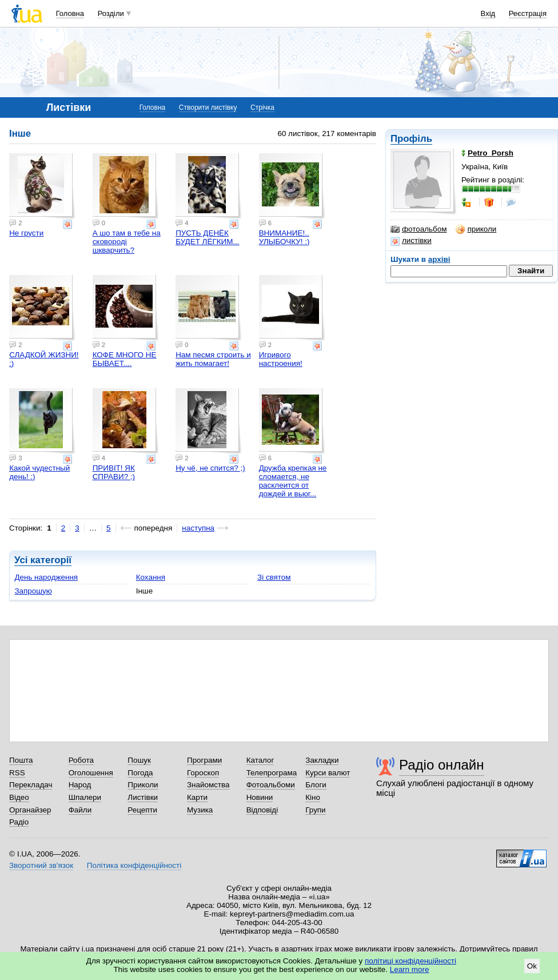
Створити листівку (208, 107)
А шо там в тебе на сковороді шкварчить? (127, 242)
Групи (315, 810)
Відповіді (262, 810)
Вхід (488, 13)
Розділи (111, 13)
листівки (411, 241)
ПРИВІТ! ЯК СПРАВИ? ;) (114, 472)
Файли (80, 810)
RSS (17, 773)
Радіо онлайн (442, 765)
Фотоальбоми (271, 785)
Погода (140, 773)
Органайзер (30, 810)
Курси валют (328, 773)
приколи (476, 229)
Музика (200, 810)
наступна (198, 528)
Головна (70, 13)
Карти (197, 797)
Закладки (322, 760)
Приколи (143, 785)
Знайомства (208, 785)
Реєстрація (528, 13)
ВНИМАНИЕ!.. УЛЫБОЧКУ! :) (284, 237)
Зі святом (274, 577)
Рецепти (142, 810)
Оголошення (91, 773)
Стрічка (262, 107)
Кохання (151, 577)
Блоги (316, 785)
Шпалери (85, 797)
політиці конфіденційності (410, 961)
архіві (439, 259)
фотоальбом (418, 229)
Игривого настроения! (281, 359)
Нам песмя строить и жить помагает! (213, 359)
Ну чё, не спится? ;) (210, 468)
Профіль (411, 139)
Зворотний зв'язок (41, 865)
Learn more (410, 969)
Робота (81, 760)
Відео (19, 797)
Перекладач (31, 785)
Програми (204, 760)
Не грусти (26, 233)
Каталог (260, 760)
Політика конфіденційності (134, 865)
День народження (46, 577)
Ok (532, 966)
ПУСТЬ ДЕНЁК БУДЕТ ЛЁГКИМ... (207, 237)
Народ (80, 785)
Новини (260, 797)
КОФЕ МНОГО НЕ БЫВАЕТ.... (125, 359)
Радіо (19, 822)
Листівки (143, 797)
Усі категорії (43, 560)
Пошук (139, 760)
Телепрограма (272, 773)
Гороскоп (203, 773)
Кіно (313, 797)
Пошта (21, 760)
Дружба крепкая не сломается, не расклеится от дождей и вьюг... (293, 481)
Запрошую (33, 591)
